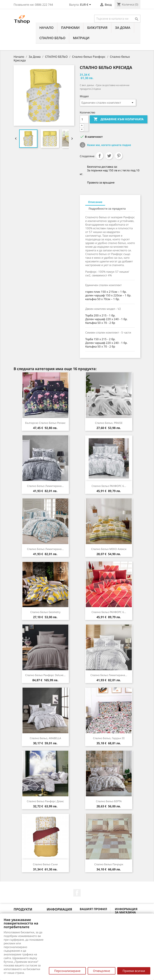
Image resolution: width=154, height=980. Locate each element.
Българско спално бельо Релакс (45, 423)
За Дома (123, 28)
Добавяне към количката (119, 119)
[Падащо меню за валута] (86, 5)
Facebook (77, 893)
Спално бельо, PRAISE (109, 423)
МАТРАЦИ (81, 38)
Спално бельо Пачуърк (109, 864)
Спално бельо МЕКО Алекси (109, 549)
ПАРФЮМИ (70, 28)
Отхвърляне (102, 971)
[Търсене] (117, 19)
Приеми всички (134, 971)
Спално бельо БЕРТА (109, 801)
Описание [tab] (95, 202)
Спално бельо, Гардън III (109, 738)
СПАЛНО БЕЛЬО (52, 38)
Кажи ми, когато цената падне (109, 145)
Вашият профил (93, 909)
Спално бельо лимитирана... (45, 486)
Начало (46, 28)
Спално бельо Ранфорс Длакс (45, 801)
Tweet (109, 156)
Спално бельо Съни (45, 864)
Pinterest (119, 156)
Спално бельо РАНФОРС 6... (109, 486)
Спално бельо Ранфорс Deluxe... (45, 675)
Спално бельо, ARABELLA (45, 738)
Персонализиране (67, 971)
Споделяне (100, 156)
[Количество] (84, 119)
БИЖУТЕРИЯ (97, 28)
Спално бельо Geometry (45, 612)
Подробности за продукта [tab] (107, 209)
